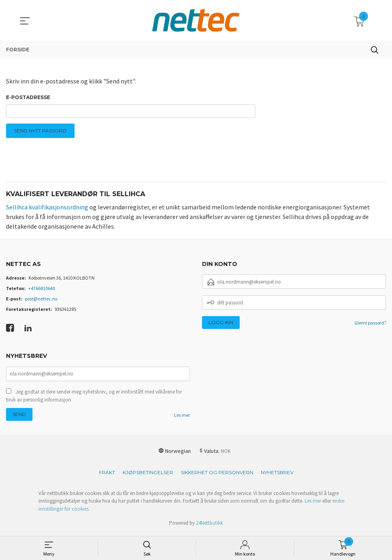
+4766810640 (41, 290)
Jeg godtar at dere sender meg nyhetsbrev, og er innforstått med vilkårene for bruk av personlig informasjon (94, 398)
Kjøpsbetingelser (148, 475)
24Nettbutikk (209, 526)
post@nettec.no (41, 301)
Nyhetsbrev (277, 475)
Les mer (182, 417)
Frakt (107, 475)
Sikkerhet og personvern (217, 475)
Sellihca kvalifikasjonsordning (47, 209)
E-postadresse (28, 97)
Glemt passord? (370, 325)
